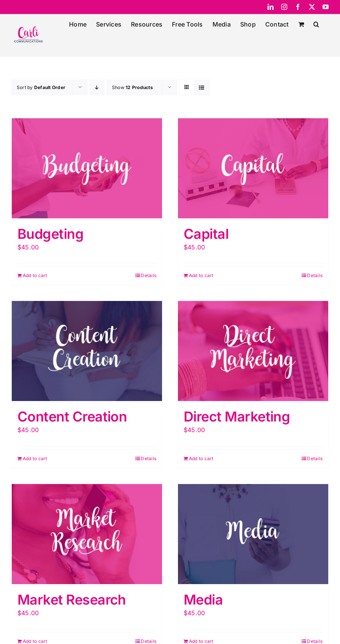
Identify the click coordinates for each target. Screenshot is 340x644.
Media (203, 600)
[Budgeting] (87, 168)
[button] (316, 24)
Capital (206, 234)
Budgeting (50, 234)
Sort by (41, 87)
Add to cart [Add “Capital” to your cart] (201, 275)
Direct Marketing (237, 417)
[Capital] (253, 168)
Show (132, 87)
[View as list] (202, 87)
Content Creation (72, 417)
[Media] (253, 534)
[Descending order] (97, 87)
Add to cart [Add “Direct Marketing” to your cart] (201, 458)
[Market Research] (87, 534)
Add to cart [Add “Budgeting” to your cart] (35, 275)
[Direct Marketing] (253, 351)
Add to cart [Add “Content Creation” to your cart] (35, 458)
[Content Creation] (87, 351)
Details (149, 275)
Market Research (72, 600)
